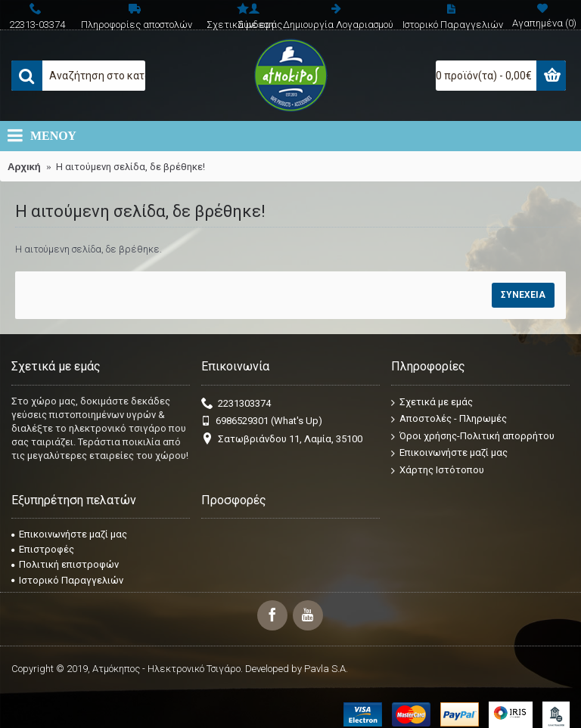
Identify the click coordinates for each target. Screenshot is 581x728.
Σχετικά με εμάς (432, 402)
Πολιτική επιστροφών (65, 564)
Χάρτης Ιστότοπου (438, 471)
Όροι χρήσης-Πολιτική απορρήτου (473, 437)
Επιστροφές (43, 549)
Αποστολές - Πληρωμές (449, 419)
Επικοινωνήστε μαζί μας (449, 453)
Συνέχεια (523, 295)
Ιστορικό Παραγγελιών (67, 580)
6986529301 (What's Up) (262, 421)
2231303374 (236, 404)
